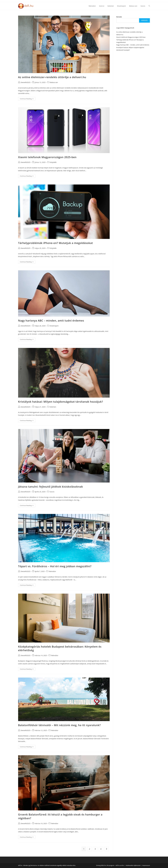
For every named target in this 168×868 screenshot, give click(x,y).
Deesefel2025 (26, 82)
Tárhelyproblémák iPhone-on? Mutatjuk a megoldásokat (56, 243)
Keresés (119, 17)
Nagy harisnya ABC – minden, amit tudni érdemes (51, 320)
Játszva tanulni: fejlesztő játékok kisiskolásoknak (51, 487)
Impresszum (146, 865)
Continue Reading (28, 99)
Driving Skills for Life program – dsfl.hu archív (110, 865)
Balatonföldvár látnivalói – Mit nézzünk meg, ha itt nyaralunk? (59, 725)
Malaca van (54, 82)
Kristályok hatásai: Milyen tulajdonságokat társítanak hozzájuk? (61, 402)
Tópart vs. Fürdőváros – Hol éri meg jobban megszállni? (55, 566)
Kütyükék (53, 162)
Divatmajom (54, 326)
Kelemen (53, 407)
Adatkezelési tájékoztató (133, 865)
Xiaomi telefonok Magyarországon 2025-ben (47, 157)
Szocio (52, 492)
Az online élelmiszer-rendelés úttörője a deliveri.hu (52, 77)
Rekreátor (52, 571)
